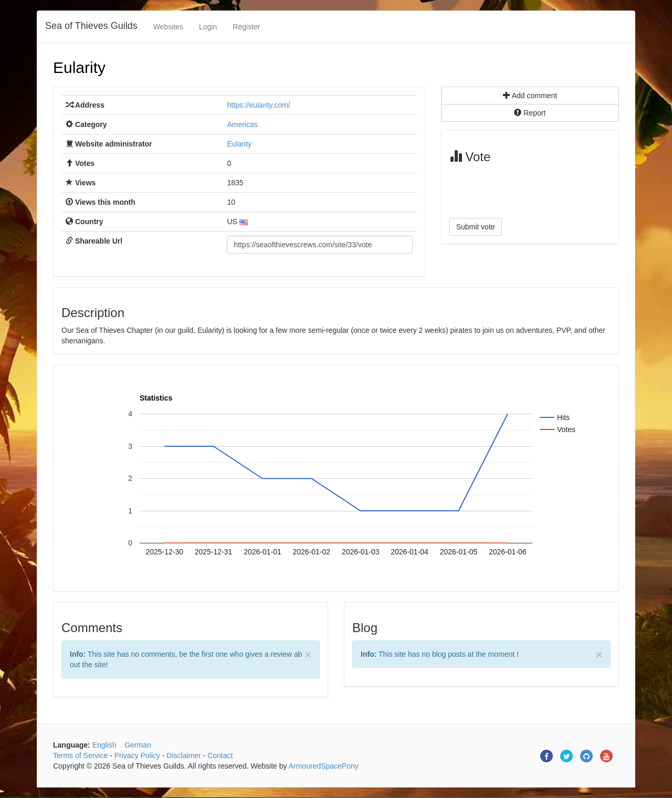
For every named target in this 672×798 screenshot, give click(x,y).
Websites (168, 27)
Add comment (530, 96)
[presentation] (529, 190)
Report (530, 113)
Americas (242, 124)
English (104, 745)
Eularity (79, 67)
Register (246, 27)
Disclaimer (183, 755)
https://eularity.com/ (258, 105)
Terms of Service (80, 755)
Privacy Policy (137, 755)
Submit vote (476, 227)
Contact (220, 755)
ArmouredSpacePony (324, 766)
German (138, 745)
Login (208, 27)
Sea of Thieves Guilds (91, 26)
